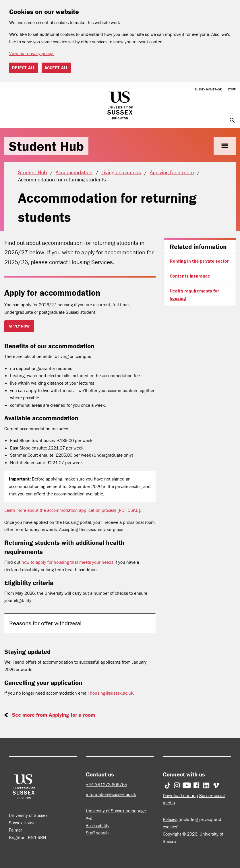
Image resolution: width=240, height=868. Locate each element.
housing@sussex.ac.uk (112, 693)
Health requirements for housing (194, 294)
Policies (170, 819)
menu (225, 146)
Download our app (180, 795)
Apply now (19, 326)
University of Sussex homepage (116, 811)
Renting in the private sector (199, 261)
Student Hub (46, 146)
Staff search (97, 833)
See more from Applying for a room (54, 715)
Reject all (24, 68)
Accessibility (98, 826)
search (232, 120)
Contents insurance (190, 276)
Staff (232, 89)
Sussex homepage (208, 89)
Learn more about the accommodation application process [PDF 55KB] (72, 510)
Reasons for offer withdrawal (45, 623)
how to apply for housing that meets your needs (67, 562)
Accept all (56, 68)
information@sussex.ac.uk (111, 794)
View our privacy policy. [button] (32, 53)
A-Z (89, 818)
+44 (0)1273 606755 (107, 784)
